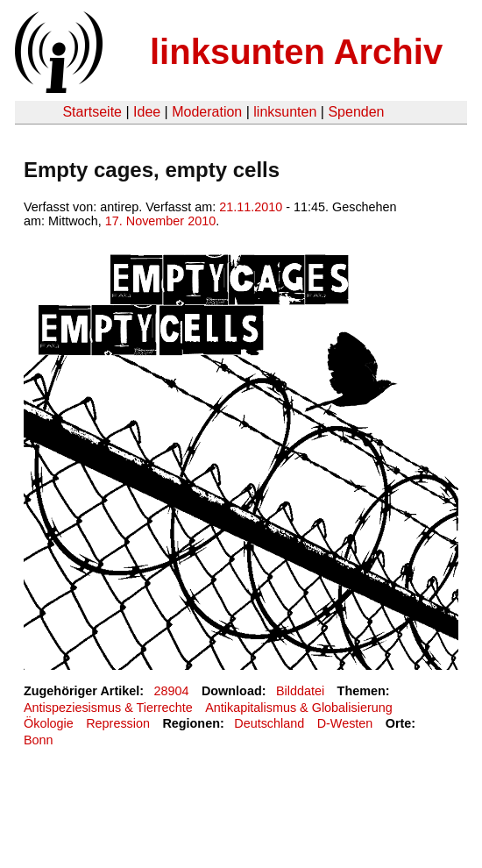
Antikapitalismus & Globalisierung (299, 708)
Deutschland (269, 723)
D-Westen (345, 723)
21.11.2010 (251, 207)
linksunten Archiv (296, 52)
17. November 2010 (160, 221)
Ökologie (49, 723)
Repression (118, 723)
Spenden (356, 112)
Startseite (92, 112)
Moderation (207, 112)
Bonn (39, 740)
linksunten (285, 112)
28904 (172, 691)
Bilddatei (300, 691)
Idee (147, 112)
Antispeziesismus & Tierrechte (108, 708)
